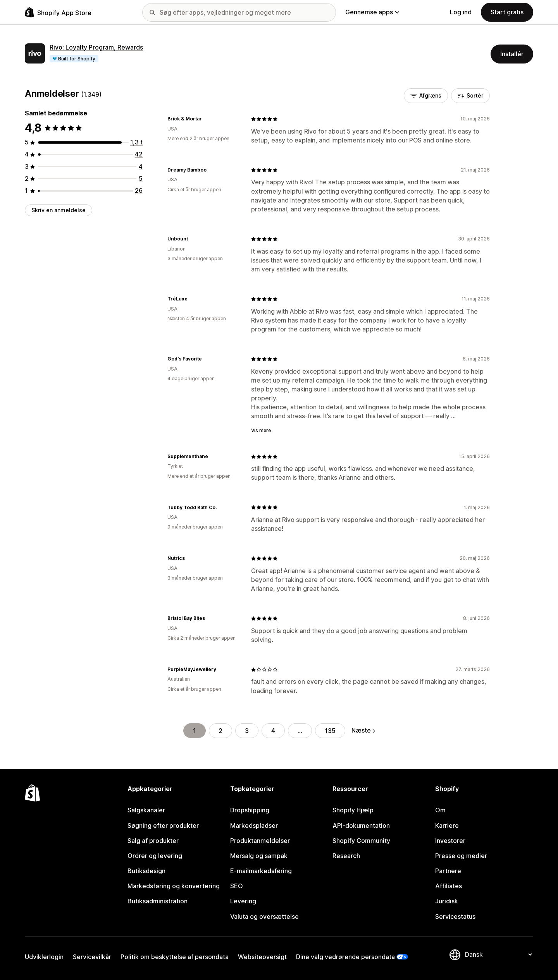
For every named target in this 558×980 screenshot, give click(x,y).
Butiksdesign (146, 871)
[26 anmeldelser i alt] (139, 191)
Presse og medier (461, 856)
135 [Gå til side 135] (330, 731)
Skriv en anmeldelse (59, 210)
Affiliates (449, 886)
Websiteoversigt (262, 957)
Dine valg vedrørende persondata (345, 957)
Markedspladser (254, 826)
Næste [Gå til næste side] (363, 730)
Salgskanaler (146, 810)
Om (440, 810)
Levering (243, 901)
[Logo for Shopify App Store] (58, 12)
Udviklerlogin (44, 957)
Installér (512, 54)
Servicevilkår (92, 957)
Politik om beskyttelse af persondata (175, 957)
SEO (237, 886)
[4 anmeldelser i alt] (141, 166)
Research (346, 856)
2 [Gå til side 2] (220, 731)
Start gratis (507, 12)
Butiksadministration (158, 901)
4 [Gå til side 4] (273, 731)
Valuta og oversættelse (264, 916)
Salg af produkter (153, 841)
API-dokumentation (361, 826)
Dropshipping (250, 810)
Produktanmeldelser (260, 841)
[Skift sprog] (498, 955)
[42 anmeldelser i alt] (139, 154)
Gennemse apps (372, 12)
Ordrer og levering (155, 856)
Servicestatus (455, 916)
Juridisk (447, 901)
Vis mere (261, 430)
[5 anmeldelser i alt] (141, 178)
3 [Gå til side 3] (247, 731)
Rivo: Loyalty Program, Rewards (96, 47)
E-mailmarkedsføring (261, 871)
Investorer (450, 841)
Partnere (448, 871)
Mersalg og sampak (259, 856)
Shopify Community (361, 841)
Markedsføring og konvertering (174, 886)
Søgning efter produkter (163, 826)
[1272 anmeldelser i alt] (136, 142)
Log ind (461, 12)
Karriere (447, 826)
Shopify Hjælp (353, 810)
